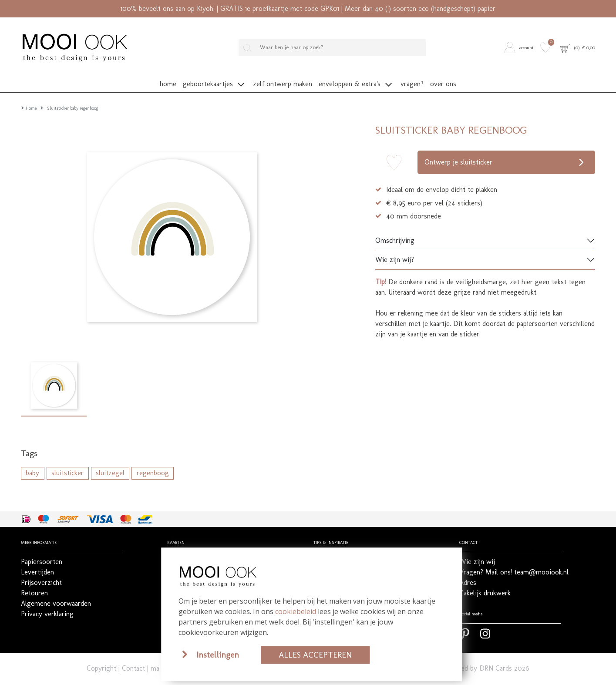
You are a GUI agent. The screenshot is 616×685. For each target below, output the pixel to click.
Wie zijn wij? (395, 250)
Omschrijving (395, 231)
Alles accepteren (315, 655)
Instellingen (218, 655)
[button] (520, 47)
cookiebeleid (296, 611)
